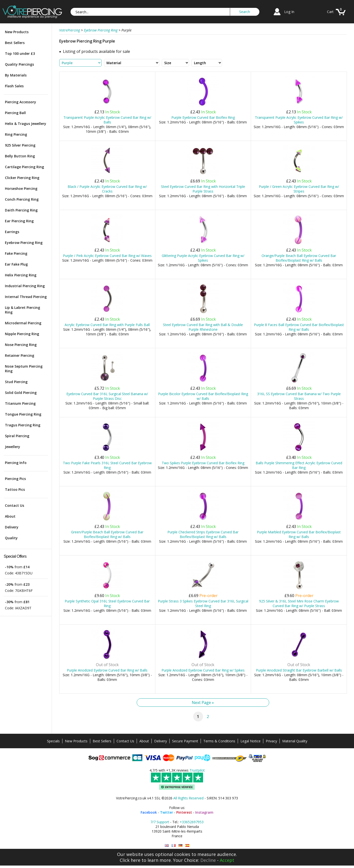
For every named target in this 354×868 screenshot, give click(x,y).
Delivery (12, 527)
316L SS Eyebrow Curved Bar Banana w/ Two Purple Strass (299, 396)
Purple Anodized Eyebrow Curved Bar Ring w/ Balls (107, 670)
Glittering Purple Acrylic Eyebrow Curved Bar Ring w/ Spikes (203, 258)
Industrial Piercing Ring (25, 286)
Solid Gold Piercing (21, 393)
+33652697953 (192, 822)
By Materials (16, 75)
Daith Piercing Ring (21, 210)
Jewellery (13, 447)
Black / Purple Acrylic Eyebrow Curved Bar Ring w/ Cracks (107, 189)
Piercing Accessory (21, 102)
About (10, 516)
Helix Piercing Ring (21, 275)
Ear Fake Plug (16, 264)
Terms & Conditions (219, 741)
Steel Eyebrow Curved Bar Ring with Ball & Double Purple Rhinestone (203, 327)
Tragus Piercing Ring (23, 425)
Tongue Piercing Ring (23, 414)
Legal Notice (251, 741)
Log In (289, 12)
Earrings (12, 232)
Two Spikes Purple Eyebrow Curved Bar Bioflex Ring (203, 463)
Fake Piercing (16, 253)
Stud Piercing (16, 382)
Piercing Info (16, 463)
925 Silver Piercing (20, 145)
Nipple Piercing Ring (22, 334)
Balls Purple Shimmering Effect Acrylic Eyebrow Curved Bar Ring (299, 465)
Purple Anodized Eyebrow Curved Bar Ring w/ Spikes (203, 670)
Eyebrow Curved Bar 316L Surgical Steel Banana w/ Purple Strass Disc (107, 396)
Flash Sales (14, 86)
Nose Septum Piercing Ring (24, 369)
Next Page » (203, 703)
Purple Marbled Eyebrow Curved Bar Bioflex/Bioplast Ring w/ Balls (299, 534)
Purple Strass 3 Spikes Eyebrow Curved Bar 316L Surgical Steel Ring (203, 603)
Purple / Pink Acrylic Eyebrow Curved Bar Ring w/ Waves (107, 256)
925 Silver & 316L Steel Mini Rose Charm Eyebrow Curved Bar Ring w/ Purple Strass (299, 603)
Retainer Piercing (20, 355)
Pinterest (184, 812)
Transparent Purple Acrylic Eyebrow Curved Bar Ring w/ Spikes (299, 120)
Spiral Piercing (17, 436)
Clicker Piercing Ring (22, 178)
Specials (53, 741)
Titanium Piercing (20, 403)
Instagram (204, 812)
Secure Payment (185, 741)
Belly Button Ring (20, 156)
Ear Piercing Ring (19, 221)
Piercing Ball (15, 113)
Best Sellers (15, 43)
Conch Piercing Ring (22, 199)
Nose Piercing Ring (21, 345)
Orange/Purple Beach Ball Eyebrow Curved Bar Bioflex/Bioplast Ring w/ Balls (299, 258)
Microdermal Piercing (23, 323)
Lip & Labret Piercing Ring (22, 310)
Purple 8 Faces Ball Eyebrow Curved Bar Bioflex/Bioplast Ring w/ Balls (299, 327)
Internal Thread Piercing (26, 297)
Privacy (271, 741)
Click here (130, 860)
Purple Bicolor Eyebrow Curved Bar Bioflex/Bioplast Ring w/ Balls (203, 396)
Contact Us (15, 505)
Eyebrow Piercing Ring (24, 243)
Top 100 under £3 (20, 53)
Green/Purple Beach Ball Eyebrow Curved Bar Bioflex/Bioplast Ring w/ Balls (107, 534)
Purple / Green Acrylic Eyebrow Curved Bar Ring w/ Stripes (299, 189)
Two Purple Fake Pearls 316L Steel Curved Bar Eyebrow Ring (107, 465)
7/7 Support (160, 822)
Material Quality (295, 741)
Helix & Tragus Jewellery (26, 124)
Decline (208, 860)
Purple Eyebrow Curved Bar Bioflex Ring (203, 117)
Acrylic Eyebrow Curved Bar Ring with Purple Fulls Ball (107, 325)
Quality (11, 538)
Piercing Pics (15, 479)
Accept (227, 860)
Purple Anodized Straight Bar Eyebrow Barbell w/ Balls (299, 670)
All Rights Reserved (188, 798)
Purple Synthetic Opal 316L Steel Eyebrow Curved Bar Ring (107, 603)
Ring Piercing (16, 134)
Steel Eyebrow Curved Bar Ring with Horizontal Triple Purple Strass (203, 189)
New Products (17, 32)
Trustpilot (197, 770)
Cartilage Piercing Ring (24, 167)
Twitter (167, 812)
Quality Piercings (19, 64)
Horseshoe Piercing (21, 188)
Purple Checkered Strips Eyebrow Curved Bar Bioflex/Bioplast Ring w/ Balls (203, 534)
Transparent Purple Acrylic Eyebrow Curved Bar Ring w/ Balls (107, 120)
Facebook (149, 812)
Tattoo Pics (15, 489)
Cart (330, 12)
